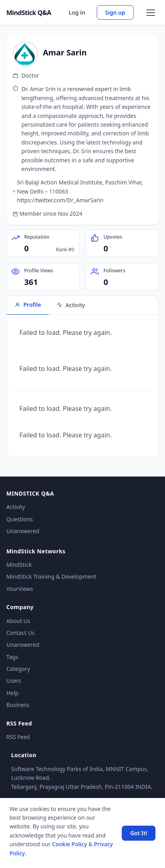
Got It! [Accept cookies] (139, 833)
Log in (77, 12)
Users (14, 681)
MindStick (19, 565)
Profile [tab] (28, 305)
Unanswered (23, 531)
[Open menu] (151, 13)
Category (18, 669)
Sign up (115, 12)
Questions (20, 519)
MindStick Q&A (29, 13)
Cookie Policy (69, 844)
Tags (12, 657)
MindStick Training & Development (51, 576)
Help (12, 693)
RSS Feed (18, 737)
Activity (16, 507)
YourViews (20, 589)
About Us (18, 621)
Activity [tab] (71, 305)
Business (18, 705)
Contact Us (20, 633)
